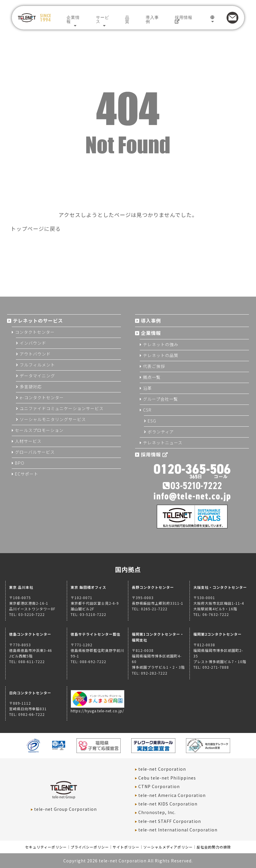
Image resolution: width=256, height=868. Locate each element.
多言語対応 (31, 387)
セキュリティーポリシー (46, 847)
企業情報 (73, 19)
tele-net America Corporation (172, 795)
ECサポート (27, 474)
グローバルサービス (35, 452)
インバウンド (33, 343)
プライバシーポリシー (90, 847)
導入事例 (152, 19)
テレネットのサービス (38, 320)
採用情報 (184, 19)
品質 (127, 19)
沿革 (147, 388)
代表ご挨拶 (154, 366)
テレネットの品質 (161, 355)
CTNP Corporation (159, 786)
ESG (152, 421)
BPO (20, 463)
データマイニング (37, 376)
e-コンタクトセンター (42, 397)
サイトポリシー (126, 847)
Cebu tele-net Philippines (167, 778)
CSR (147, 410)
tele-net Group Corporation (65, 809)
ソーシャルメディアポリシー (168, 847)
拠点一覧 (152, 377)
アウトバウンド (35, 354)
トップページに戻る (36, 228)
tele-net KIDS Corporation (168, 804)
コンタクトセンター (35, 332)
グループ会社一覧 (161, 399)
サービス (103, 19)
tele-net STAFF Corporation (170, 821)
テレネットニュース (163, 443)
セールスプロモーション (39, 430)
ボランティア (161, 432)
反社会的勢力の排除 (214, 847)
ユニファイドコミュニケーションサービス (62, 408)
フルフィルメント (37, 365)
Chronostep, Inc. (157, 812)
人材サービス (28, 441)
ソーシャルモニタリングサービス (53, 419)
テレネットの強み (161, 344)
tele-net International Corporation (178, 830)
